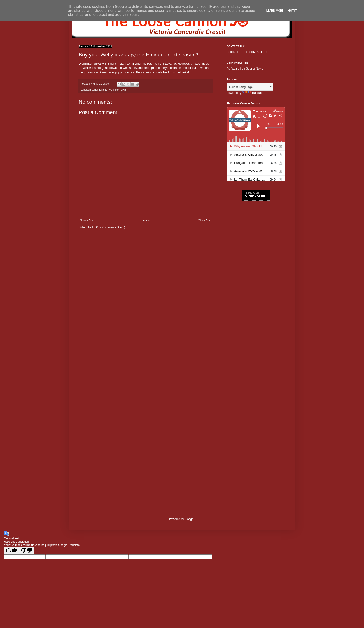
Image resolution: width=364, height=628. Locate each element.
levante (103, 90)
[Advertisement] (256, 276)
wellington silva (117, 90)
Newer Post (87, 221)
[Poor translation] (27, 551)
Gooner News (254, 69)
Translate (253, 93)
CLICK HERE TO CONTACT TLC (248, 52)
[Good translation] (12, 551)
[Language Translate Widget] (250, 87)
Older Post (205, 221)
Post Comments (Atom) (110, 227)
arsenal (94, 90)
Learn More (275, 11)
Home (146, 221)
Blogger (189, 519)
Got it (292, 11)
